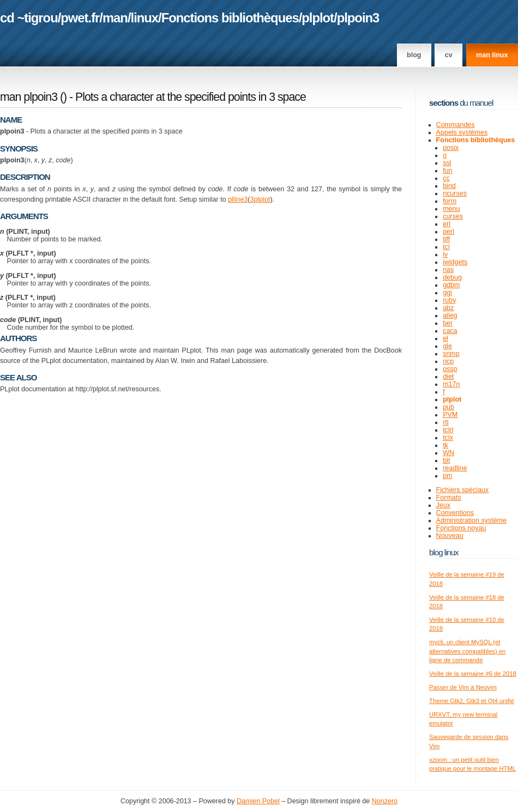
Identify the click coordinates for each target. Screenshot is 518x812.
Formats (449, 498)
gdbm (451, 285)
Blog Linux (444, 552)
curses (453, 216)
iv (445, 254)
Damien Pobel (258, 801)
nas (448, 270)
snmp (451, 354)
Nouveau (450, 536)
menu (451, 209)
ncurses (455, 193)
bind (449, 186)
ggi (447, 293)
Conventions (455, 513)
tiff (446, 239)
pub (448, 407)
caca (450, 331)
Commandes (456, 125)
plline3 (238, 199)
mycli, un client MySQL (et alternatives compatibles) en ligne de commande (467, 651)
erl (447, 224)
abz (448, 308)
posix (451, 148)
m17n (451, 384)
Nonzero (385, 801)
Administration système (471, 520)
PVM (450, 415)
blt (446, 460)
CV (449, 55)
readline (455, 468)
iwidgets (455, 262)
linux (145, 18)
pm (447, 476)
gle (447, 346)
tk (445, 445)
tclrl (448, 430)
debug (452, 277)
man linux (492, 55)
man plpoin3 (29, 97)
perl (448, 232)
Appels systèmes (462, 132)
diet (448, 377)
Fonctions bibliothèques (230, 18)
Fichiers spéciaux (463, 490)
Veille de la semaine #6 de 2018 (473, 674)
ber (448, 323)
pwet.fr (80, 18)
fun (447, 171)
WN (448, 453)
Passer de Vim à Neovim (463, 687)
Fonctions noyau (461, 528)
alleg (450, 316)
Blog (414, 55)
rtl (445, 422)
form (450, 201)
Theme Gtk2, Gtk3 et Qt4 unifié (472, 701)
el (445, 338)
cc (446, 178)
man (115, 18)
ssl (447, 163)
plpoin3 (358, 18)
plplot (318, 18)
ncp (448, 361)
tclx (448, 438)
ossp (450, 369)
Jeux (443, 505)
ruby (449, 300)
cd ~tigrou (29, 18)
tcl (446, 247)
